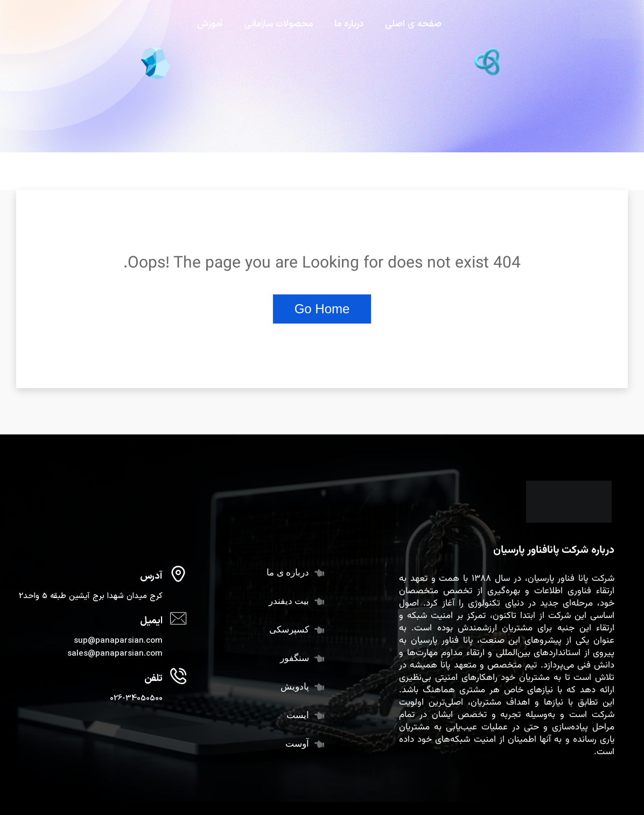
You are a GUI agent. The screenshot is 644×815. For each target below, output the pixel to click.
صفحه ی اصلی (413, 24)
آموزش (210, 24)
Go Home (322, 309)
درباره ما (349, 24)
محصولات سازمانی (278, 24)
